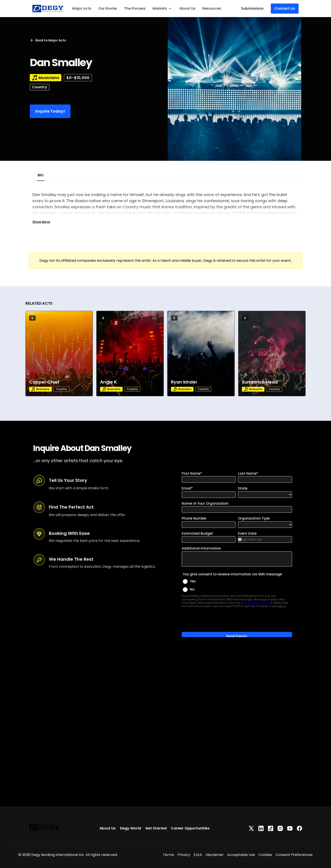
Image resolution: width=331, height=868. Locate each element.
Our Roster (108, 8)
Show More (41, 222)
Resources (212, 8)
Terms (168, 855)
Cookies (265, 855)
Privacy (184, 855)
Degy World (130, 828)
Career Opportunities (190, 828)
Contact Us (285, 8)
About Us (187, 8)
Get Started (156, 828)
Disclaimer (215, 855)
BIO (41, 175)
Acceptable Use (241, 855)
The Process (135, 8)
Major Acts (82, 8)
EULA (198, 855)
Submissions (252, 8)
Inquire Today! (50, 111)
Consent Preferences (294, 855)
